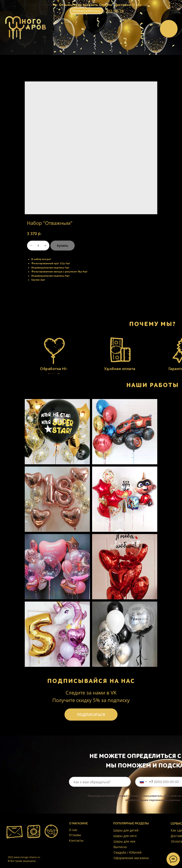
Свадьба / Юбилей (128, 852)
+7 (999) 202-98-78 (107, 11)
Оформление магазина (131, 858)
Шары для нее (124, 841)
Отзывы (66, 5)
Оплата (106, 5)
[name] (100, 782)
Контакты (76, 840)
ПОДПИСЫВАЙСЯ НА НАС (91, 681)
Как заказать (87, 5)
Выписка (120, 847)
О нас (137, 5)
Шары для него (125, 836)
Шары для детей (126, 830)
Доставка (123, 5)
